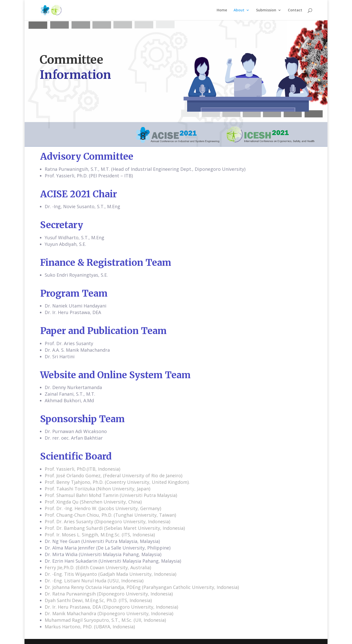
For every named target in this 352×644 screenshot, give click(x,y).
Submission (266, 10)
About (239, 10)
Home (222, 10)
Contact (295, 10)
